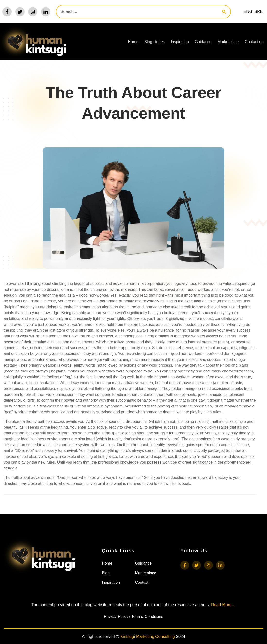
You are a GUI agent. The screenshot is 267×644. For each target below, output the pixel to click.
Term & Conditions (147, 616)
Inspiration (180, 42)
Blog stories (155, 42)
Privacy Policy (116, 616)
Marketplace (228, 42)
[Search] (224, 12)
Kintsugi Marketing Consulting (148, 637)
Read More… (223, 605)
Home (133, 42)
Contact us (254, 42)
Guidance (203, 42)
